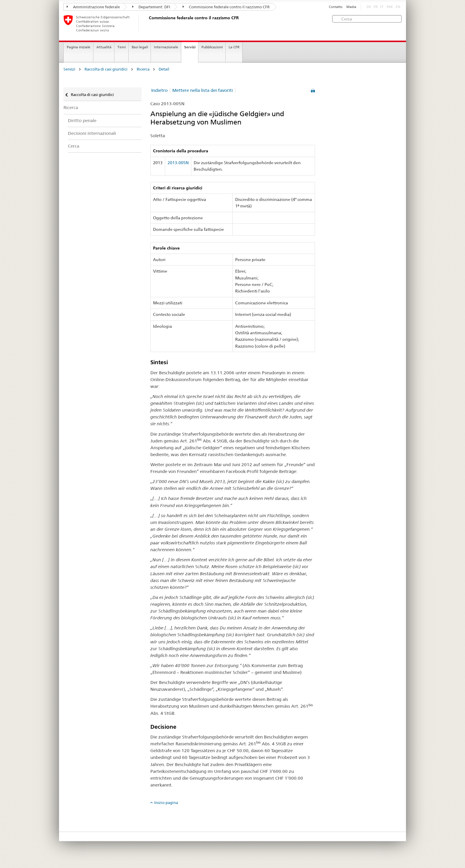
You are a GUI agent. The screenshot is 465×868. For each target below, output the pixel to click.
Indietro (159, 90)
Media (351, 7)
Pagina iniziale (79, 47)
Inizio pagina (166, 803)
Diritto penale (82, 120)
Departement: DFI (151, 7)
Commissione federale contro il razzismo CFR (226, 7)
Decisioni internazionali (92, 133)
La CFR (234, 47)
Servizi (190, 47)
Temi (122, 47)
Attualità (104, 47)
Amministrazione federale (93, 7)
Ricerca (143, 69)
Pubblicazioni (212, 47)
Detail (164, 69)
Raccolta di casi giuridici (106, 69)
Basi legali (140, 47)
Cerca (74, 146)
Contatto (336, 7)
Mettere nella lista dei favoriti (203, 90)
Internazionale (166, 47)
